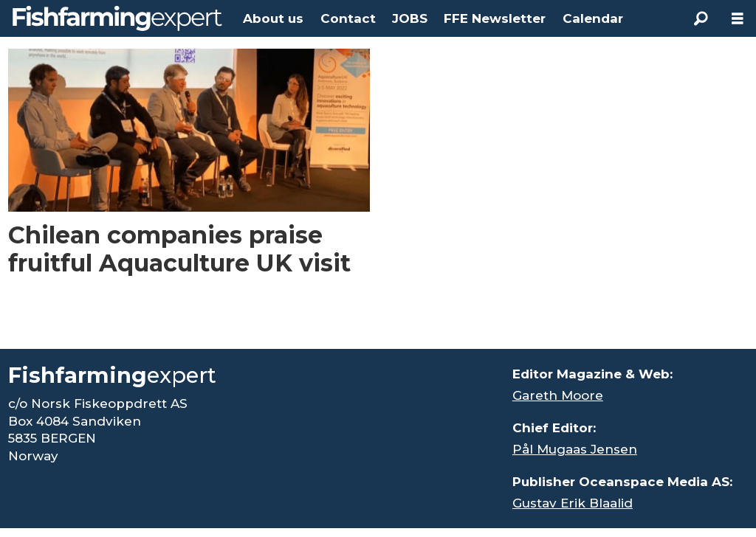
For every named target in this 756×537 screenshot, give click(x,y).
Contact (348, 18)
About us (273, 18)
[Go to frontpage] (117, 18)
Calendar (593, 18)
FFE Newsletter (495, 18)
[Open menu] (738, 19)
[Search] (701, 18)
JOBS (410, 18)
